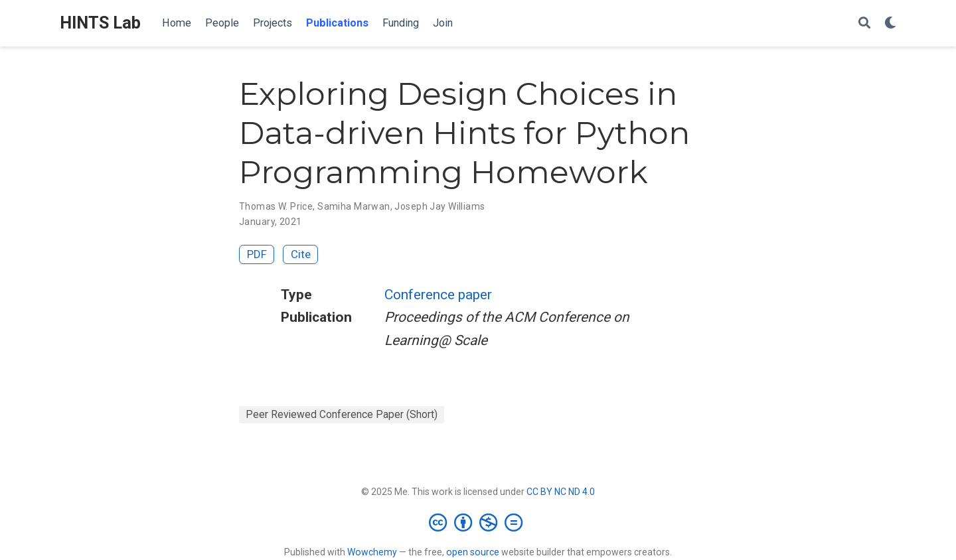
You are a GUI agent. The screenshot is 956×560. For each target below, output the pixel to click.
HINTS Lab (100, 23)
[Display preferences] (890, 24)
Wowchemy (372, 552)
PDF (257, 254)
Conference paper (438, 295)
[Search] (864, 24)
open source (473, 552)
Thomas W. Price (276, 206)
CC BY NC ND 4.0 (561, 492)
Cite (301, 254)
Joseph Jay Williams (439, 206)
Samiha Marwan (354, 206)
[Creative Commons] (478, 522)
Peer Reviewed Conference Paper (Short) (342, 414)
